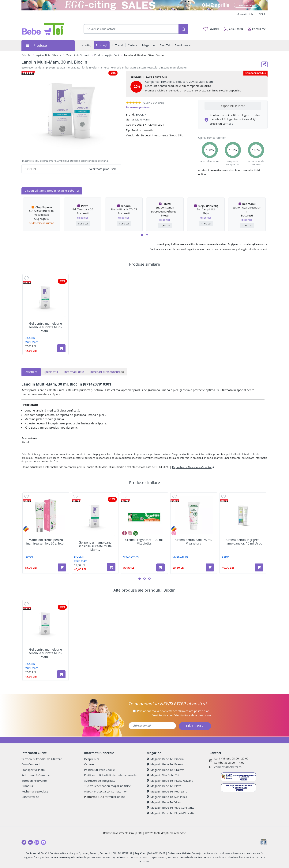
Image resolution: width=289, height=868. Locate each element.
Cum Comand (31, 764)
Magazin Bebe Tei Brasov (165, 764)
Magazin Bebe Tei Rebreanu (167, 791)
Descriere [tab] (31, 372)
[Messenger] (30, 842)
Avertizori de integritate (100, 781)
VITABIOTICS (131, 557)
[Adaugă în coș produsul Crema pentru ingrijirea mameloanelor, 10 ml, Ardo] (259, 567)
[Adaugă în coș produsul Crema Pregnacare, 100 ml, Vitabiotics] (160, 567)
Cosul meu (234, 28)
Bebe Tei (26, 55)
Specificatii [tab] (51, 372)
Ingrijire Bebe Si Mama (49, 55)
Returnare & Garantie (36, 775)
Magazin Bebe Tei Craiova (166, 770)
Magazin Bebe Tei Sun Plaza (167, 797)
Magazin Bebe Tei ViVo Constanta (171, 807)
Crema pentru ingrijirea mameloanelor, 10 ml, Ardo (243, 542)
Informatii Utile (245, 14)
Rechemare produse (35, 791)
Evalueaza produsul (138, 107)
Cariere (89, 764)
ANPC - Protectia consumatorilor (106, 791)
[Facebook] (24, 842)
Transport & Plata (33, 770)
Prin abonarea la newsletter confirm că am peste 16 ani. (174, 711)
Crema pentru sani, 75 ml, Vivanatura (194, 542)
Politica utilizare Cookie (99, 770)
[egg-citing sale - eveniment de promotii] (144, 5)
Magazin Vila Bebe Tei (163, 775)
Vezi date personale (182, 715)
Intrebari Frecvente (34, 781)
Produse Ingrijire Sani (107, 55)
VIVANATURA (181, 557)
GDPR (262, 14)
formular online (115, 797)
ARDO (225, 557)
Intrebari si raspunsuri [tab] (107, 372)
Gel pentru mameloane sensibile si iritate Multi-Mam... (45, 327)
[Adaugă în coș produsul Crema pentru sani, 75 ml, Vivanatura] (210, 567)
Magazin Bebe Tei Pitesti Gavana (170, 781)
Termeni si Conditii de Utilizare (42, 759)
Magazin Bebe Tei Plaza (164, 786)
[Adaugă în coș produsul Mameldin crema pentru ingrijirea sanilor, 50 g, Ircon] (62, 567)
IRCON (29, 557)
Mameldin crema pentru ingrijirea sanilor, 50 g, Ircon (46, 542)
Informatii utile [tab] (74, 372)
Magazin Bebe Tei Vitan (164, 802)
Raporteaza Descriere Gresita (193, 467)
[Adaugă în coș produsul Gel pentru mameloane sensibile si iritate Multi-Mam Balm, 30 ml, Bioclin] (61, 348)
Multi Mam (142, 119)
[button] (142, 235)
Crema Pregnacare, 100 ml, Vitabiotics (144, 542)
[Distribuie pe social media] (265, 64)
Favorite (211, 29)
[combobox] (131, 29)
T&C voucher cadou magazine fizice (107, 786)
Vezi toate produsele (103, 169)
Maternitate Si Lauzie (78, 55)
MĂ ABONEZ (195, 726)
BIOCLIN (141, 114)
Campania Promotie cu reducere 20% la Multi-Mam (179, 82)
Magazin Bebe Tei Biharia (165, 759)
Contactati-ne (30, 797)
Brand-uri (28, 786)
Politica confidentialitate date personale (110, 775)
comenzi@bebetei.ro (228, 767)
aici (231, 124)
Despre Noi (92, 759)
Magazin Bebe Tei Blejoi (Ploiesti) (170, 813)
